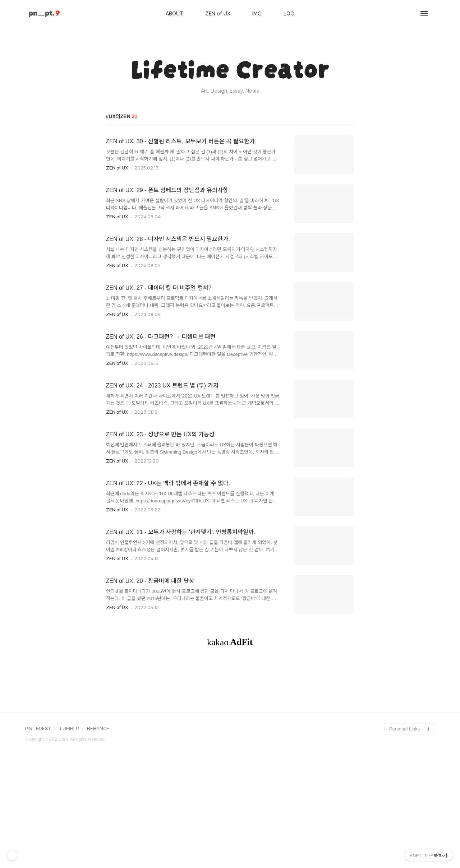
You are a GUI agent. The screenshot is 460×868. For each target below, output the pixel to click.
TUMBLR (69, 829)
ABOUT (174, 14)
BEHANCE (98, 829)
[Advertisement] (230, 719)
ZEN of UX (218, 14)
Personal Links (404, 829)
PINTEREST (38, 829)
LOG (289, 14)
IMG (257, 14)
